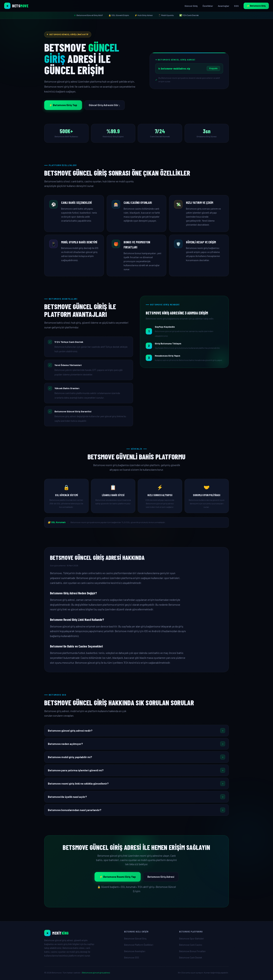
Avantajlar (223, 6)
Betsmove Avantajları (135, 951)
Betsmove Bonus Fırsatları (192, 951)
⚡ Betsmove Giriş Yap (63, 105)
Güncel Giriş (191, 6)
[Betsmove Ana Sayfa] (16, 6)
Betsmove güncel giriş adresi (96, 973)
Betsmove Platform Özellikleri (139, 945)
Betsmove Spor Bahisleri (192, 939)
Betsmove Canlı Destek (191, 958)
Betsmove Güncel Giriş (135, 939)
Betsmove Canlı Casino (191, 945)
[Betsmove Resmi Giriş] (81, 933)
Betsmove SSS (132, 958)
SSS (236, 6)
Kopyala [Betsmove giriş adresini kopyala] (213, 68)
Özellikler (208, 6)
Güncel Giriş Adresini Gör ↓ (105, 105)
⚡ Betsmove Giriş (256, 6)
